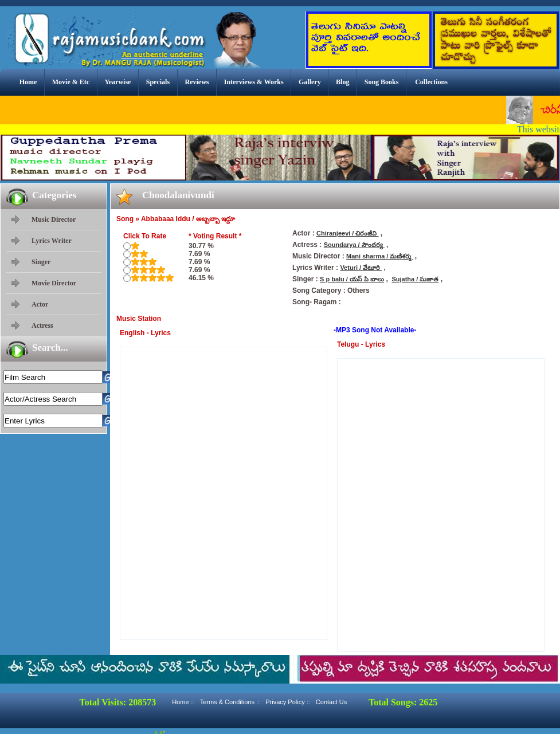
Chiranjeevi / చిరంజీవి (348, 233)
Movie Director (54, 283)
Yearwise (118, 82)
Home (28, 82)
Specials (158, 82)
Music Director (54, 219)
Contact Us (331, 702)
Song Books (382, 82)
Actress (42, 325)
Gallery (310, 82)
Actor (40, 304)
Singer (41, 262)
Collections (431, 82)
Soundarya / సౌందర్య (354, 245)
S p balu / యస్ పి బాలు (352, 279)
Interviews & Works (254, 82)
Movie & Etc (71, 82)
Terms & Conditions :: (230, 702)
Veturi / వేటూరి (361, 268)
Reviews (197, 82)
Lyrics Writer (52, 241)
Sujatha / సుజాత (415, 279)
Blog (342, 82)
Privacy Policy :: (288, 702)
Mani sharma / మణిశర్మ (379, 256)
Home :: (183, 702)
